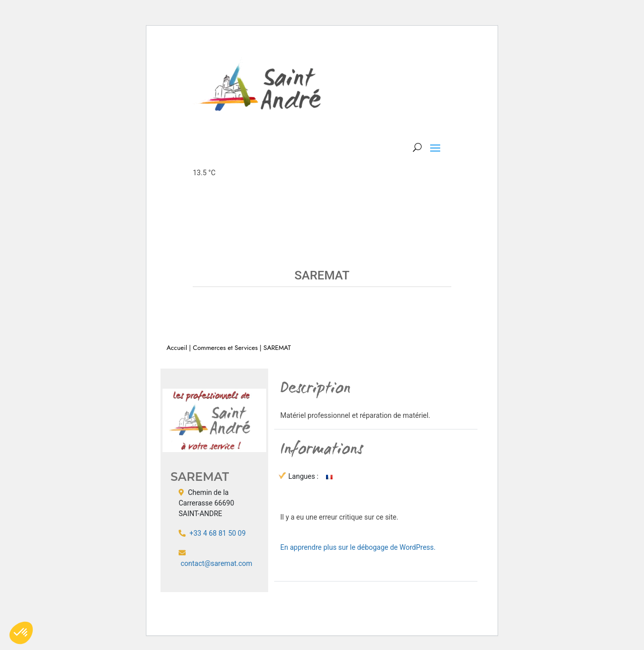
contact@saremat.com (216, 563)
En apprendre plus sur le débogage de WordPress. (358, 547)
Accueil (177, 348)
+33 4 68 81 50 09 (217, 533)
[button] (21, 633)
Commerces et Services (225, 348)
